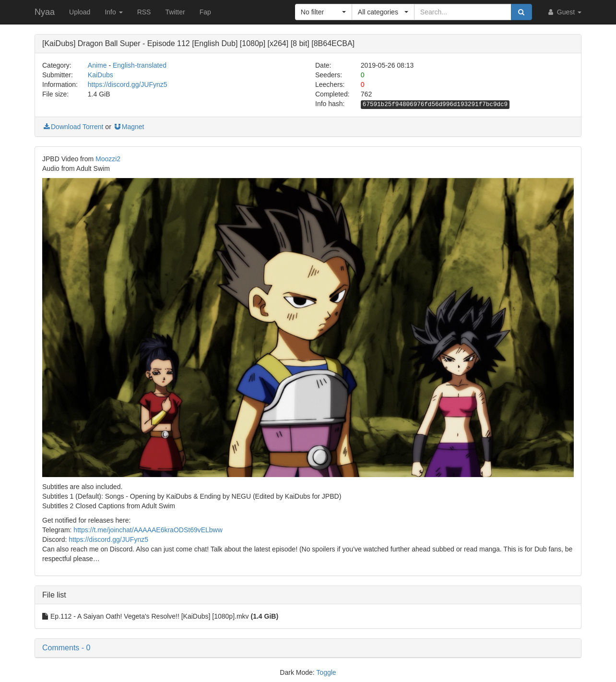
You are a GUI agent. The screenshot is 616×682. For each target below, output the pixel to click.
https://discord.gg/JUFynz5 (128, 84)
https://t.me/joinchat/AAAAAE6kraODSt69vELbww (148, 530)
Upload (80, 12)
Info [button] (113, 12)
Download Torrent (73, 127)
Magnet (129, 127)
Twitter (175, 12)
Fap (205, 12)
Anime (97, 65)
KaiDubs (101, 75)
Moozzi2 (108, 159)
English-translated (140, 65)
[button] (324, 12)
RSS (144, 12)
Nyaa (45, 12)
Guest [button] (564, 12)
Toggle (326, 672)
